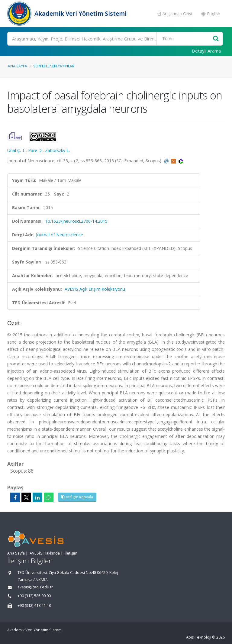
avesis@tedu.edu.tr (35, 587)
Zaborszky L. (57, 150)
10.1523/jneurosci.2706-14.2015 (76, 221)
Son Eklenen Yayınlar (54, 66)
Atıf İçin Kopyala (77, 497)
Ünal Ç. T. (16, 150)
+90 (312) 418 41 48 (34, 605)
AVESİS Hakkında (45, 553)
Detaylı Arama (206, 51)
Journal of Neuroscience (60, 235)
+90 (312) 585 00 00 (34, 596)
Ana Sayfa (18, 66)
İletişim (71, 553)
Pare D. (35, 150)
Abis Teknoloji (199, 637)
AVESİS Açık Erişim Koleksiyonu (95, 289)
